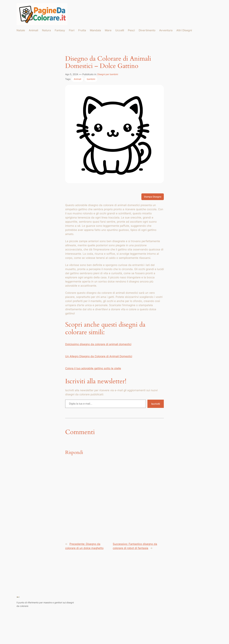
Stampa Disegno (153, 197)
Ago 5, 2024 (72, 74)
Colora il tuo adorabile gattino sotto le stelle (93, 368)
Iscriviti (156, 404)
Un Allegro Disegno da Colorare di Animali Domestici (99, 356)
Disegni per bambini (108, 74)
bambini (91, 79)
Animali (77, 79)
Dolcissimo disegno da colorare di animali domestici (98, 344)
